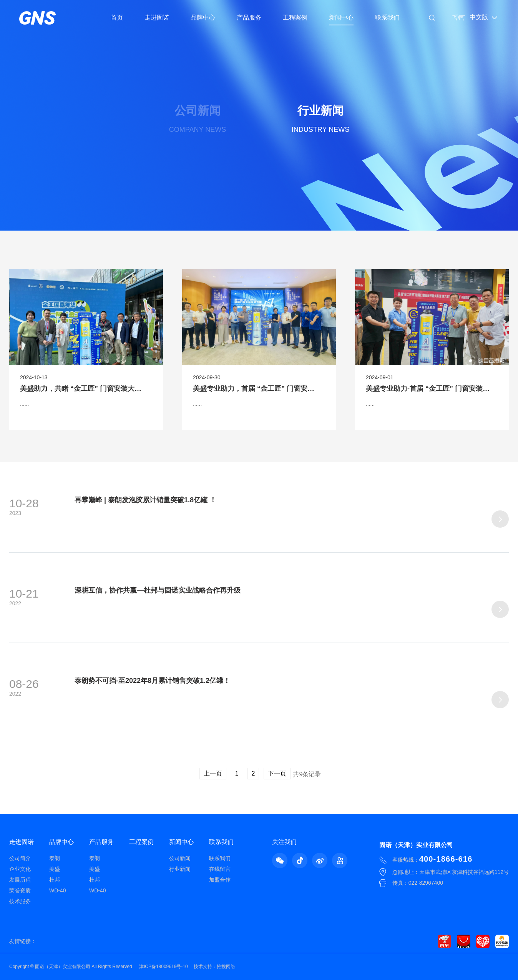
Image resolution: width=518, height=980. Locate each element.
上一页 (213, 773)
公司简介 (20, 858)
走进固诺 (157, 17)
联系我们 (387, 17)
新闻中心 (341, 17)
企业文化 (20, 869)
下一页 (277, 773)
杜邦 (55, 880)
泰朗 (55, 858)
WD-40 (58, 890)
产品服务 (249, 17)
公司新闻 (180, 858)
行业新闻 (180, 869)
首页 (117, 17)
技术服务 (20, 901)
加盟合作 (220, 880)
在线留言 (220, 869)
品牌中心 (203, 17)
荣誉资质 (20, 890)
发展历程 (20, 880)
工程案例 (295, 17)
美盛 (55, 869)
